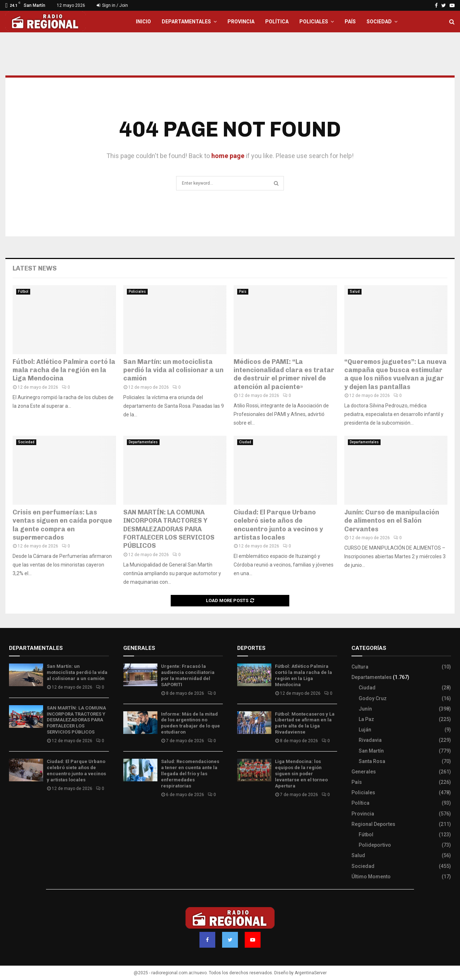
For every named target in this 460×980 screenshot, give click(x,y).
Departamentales (186, 22)
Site (252, 816)
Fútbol (23, 292)
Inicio (143, 22)
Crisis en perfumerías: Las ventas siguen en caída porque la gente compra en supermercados (62, 525)
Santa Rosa (372, 761)
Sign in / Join (112, 5)
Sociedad (379, 22)
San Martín (371, 751)
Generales (364, 772)
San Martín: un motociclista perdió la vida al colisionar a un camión (173, 370)
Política (277, 22)
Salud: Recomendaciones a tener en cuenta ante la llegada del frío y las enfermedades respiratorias (190, 774)
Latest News (35, 268)
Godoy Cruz (373, 698)
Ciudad (245, 442)
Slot (242, 816)
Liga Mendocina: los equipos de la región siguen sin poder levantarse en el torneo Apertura (301, 774)
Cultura (360, 667)
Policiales (314, 22)
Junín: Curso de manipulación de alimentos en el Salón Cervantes (392, 521)
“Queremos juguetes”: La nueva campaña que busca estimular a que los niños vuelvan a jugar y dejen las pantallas (395, 374)
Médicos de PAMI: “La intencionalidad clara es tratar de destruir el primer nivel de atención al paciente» (284, 374)
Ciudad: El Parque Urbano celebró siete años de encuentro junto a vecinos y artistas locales (278, 525)
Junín (365, 709)
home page (228, 156)
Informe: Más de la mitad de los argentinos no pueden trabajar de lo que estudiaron (190, 723)
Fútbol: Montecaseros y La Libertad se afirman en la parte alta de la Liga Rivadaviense (305, 723)
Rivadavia (370, 740)
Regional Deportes (373, 824)
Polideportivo (375, 845)
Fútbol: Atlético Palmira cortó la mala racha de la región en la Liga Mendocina (64, 370)
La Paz (366, 719)
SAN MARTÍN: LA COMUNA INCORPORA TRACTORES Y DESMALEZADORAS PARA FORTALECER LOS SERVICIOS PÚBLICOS (169, 529)
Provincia (241, 22)
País (350, 22)
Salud (355, 292)
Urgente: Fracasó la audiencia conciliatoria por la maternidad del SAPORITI (188, 675)
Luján (365, 730)
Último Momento (371, 877)
